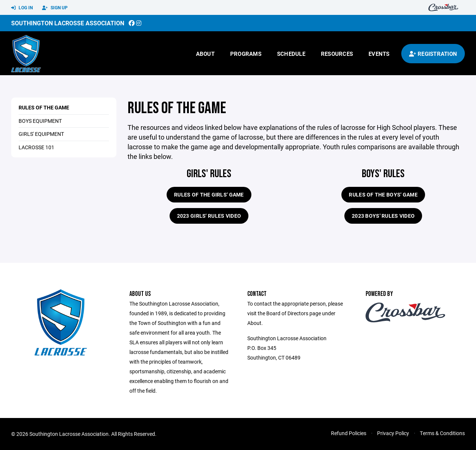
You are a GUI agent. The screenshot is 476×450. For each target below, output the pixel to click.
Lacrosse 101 (36, 147)
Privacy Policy (393, 433)
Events (379, 54)
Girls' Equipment (41, 134)
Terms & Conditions (442, 433)
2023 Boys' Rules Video (383, 216)
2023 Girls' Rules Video (209, 216)
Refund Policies (349, 433)
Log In (22, 8)
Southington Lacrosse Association (68, 23)
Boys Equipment (40, 121)
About (205, 54)
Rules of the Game (44, 107)
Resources (337, 54)
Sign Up (55, 8)
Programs (246, 54)
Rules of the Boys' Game (383, 194)
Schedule (291, 54)
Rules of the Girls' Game (209, 194)
